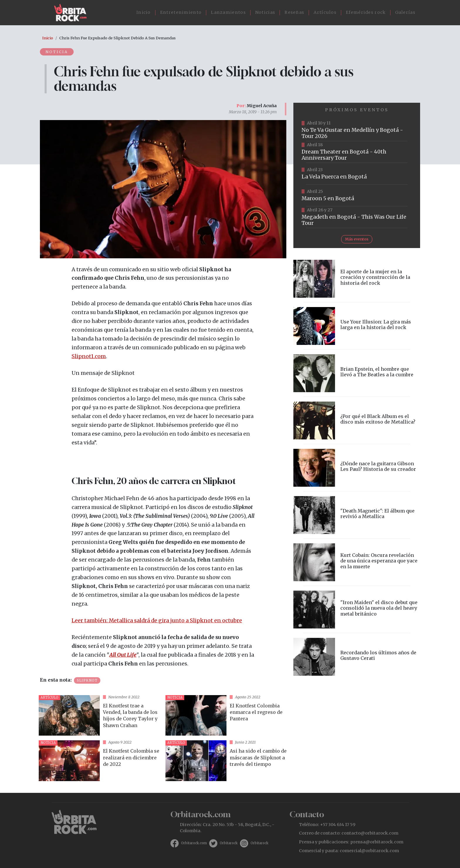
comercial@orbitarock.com (369, 851)
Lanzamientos (228, 12)
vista (100, 716)
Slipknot (87, 680)
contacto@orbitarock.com (370, 833)
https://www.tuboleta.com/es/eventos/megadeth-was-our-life (357, 217)
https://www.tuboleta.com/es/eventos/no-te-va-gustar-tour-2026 (357, 130)
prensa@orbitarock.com (377, 842)
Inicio (144, 12)
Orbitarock (229, 843)
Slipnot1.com (89, 356)
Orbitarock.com (194, 843)
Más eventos (357, 239)
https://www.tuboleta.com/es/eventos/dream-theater (357, 152)
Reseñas (294, 12)
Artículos (325, 12)
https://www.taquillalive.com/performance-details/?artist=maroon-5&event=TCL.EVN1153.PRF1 (357, 195)
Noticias (265, 12)
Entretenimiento (181, 12)
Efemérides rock (366, 12)
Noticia (57, 52)
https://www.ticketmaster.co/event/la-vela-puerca (357, 174)
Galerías (405, 12)
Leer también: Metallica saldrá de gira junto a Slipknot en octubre (157, 621)
